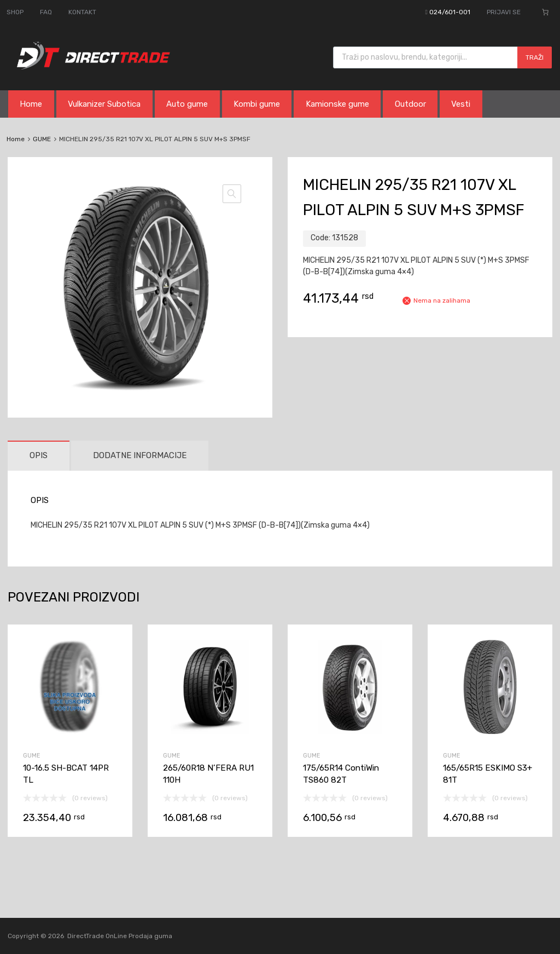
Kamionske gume (337, 104)
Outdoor (410, 104)
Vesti (461, 104)
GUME (42, 139)
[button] (232, 194)
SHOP (15, 12)
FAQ (46, 12)
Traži (535, 57)
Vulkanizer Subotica (104, 104)
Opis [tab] (39, 455)
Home (31, 104)
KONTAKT (82, 12)
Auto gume (187, 104)
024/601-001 (450, 12)
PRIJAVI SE (504, 12)
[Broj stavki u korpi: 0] (545, 12)
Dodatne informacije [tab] (140, 455)
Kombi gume (257, 104)
